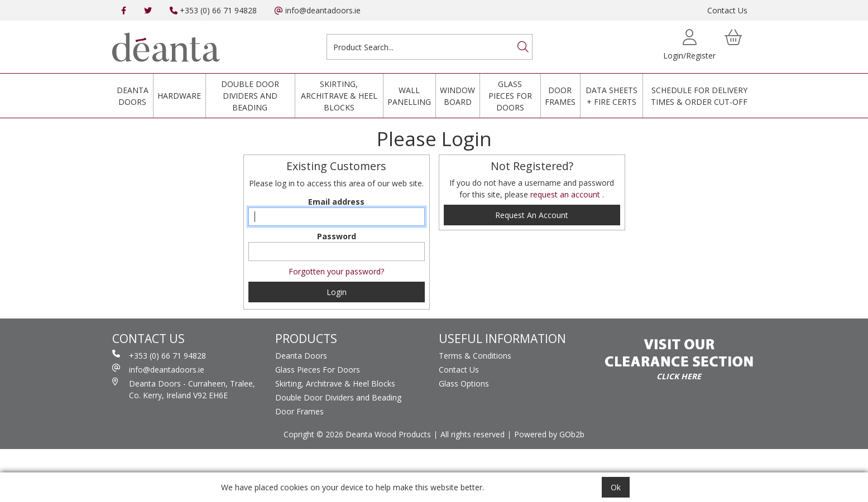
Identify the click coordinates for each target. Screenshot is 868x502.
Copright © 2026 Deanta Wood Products (357, 434)
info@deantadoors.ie (318, 10)
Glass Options (464, 383)
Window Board (457, 96)
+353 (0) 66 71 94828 (213, 10)
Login (337, 292)
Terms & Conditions (475, 356)
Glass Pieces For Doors (510, 96)
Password (337, 236)
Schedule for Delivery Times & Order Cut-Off (699, 96)
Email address (336, 202)
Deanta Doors (133, 96)
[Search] (523, 47)
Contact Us (727, 10)
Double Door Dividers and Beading (250, 96)
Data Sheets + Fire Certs (612, 96)
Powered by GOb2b (549, 434)
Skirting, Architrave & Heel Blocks (339, 96)
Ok (616, 487)
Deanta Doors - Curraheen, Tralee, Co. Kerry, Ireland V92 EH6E (184, 389)
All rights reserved (473, 434)
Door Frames (560, 96)
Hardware (179, 96)
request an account (566, 194)
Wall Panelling (409, 96)
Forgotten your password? (336, 271)
